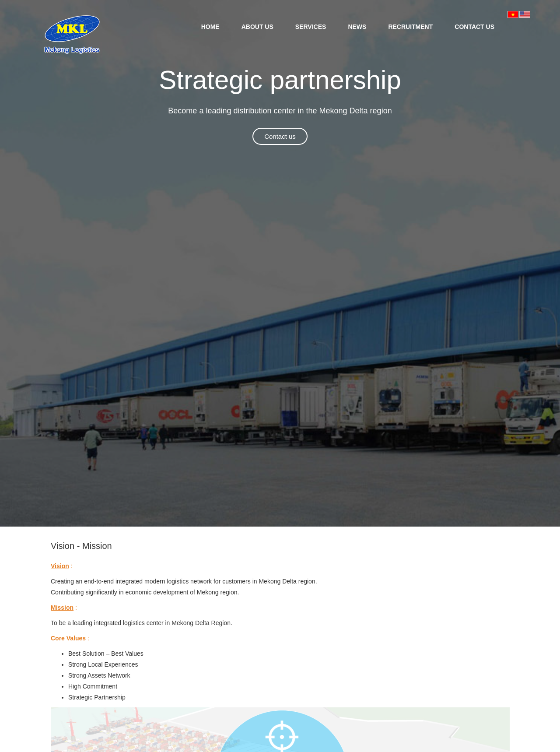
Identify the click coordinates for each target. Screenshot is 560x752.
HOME (210, 27)
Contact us (280, 136)
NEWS (357, 27)
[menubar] (348, 26)
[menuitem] (210, 26)
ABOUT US (257, 27)
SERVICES (311, 27)
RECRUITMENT (410, 27)
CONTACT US (474, 27)
